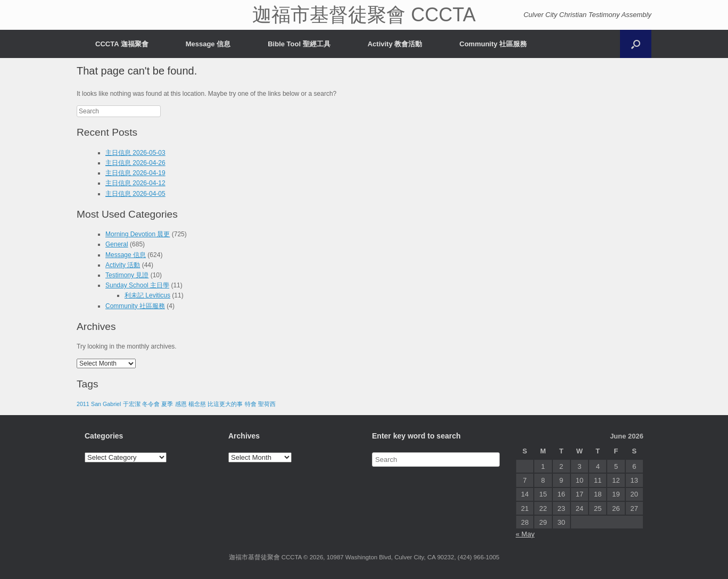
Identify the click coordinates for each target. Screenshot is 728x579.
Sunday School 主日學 (137, 285)
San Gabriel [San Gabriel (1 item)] (106, 404)
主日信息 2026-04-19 (135, 173)
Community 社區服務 (493, 44)
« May (525, 534)
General (117, 244)
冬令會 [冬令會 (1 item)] (151, 404)
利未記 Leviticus (147, 295)
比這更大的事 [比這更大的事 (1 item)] (225, 404)
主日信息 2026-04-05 (135, 194)
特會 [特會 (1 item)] (251, 404)
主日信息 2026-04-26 (135, 163)
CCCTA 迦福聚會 (122, 44)
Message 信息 (208, 44)
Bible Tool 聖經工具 (299, 44)
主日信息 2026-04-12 (135, 183)
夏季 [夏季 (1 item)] (167, 404)
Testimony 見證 (127, 275)
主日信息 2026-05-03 (135, 153)
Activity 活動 (123, 265)
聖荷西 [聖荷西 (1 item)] (267, 404)
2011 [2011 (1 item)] (83, 404)
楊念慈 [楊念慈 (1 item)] (197, 404)
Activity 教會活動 (395, 44)
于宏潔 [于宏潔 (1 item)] (132, 404)
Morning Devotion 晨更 (138, 234)
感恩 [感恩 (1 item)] (181, 404)
